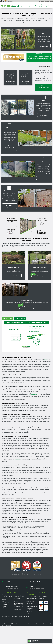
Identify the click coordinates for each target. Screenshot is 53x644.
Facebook (4, 606)
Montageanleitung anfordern (18, 607)
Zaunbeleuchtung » (26, 307)
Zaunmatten (29, 611)
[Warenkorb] (49, 6)
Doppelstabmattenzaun (7, 393)
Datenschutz (15, 616)
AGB (9, 616)
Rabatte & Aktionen (8, 318)
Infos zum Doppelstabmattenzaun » (44, 87)
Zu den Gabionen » (44, 178)
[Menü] (31, 6)
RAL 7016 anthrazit (10, 82)
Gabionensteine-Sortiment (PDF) (30, 601)
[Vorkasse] (46, 606)
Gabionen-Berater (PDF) (32, 598)
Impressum (5, 616)
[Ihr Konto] (42, 6)
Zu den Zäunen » (44, 46)
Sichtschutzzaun (6, 474)
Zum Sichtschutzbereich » (9, 147)
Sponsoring (5, 605)
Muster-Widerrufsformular (19, 602)
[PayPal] (41, 602)
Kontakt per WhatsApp (24, 616)
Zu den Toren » (44, 115)
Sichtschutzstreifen (33, 395)
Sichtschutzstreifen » (14, 276)
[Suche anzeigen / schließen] (36, 6)
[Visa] (46, 602)
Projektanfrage (18, 595)
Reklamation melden (19, 605)
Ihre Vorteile (17, 598)
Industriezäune (30, 608)
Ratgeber (29, 613)
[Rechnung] (41, 610)
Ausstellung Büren (6, 603)
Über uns (4, 601)
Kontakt (4, 600)
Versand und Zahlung (19, 597)
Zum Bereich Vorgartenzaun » (9, 206)
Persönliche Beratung (20, 318)
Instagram (4, 608)
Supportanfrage (18, 610)
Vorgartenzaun (18, 460)
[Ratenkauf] (46, 610)
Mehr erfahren (16, 574)
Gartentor (46, 360)
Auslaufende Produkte (32, 597)
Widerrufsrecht (18, 600)
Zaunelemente (30, 605)
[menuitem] (31, 6)
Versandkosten (24, 624)
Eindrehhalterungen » (39, 276)
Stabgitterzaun (30, 610)
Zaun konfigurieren (31, 603)
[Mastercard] (41, 606)
